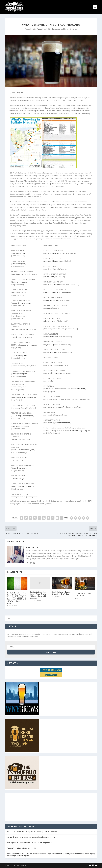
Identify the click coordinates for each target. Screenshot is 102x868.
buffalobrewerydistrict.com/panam (24, 397)
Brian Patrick (37, 29)
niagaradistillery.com (51, 308)
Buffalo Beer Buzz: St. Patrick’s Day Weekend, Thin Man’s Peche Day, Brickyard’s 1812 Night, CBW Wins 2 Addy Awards (17, 598)
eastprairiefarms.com (63, 373)
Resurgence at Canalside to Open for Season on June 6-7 (29, 843)
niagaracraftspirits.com (52, 344)
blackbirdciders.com (60, 253)
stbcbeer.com (16, 439)
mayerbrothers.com (78, 389)
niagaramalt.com (61, 365)
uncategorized (58, 29)
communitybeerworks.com (21, 303)
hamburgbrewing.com (19, 374)
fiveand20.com (17, 337)
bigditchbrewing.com (19, 282)
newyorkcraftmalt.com (63, 407)
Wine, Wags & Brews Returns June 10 (21, 848)
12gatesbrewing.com (19, 468)
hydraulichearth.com (19, 316)
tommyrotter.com (50, 352)
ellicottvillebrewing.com (20, 329)
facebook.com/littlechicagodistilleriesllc (58, 292)
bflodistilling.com (50, 321)
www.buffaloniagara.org (79, 431)
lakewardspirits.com (51, 337)
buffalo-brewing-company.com (23, 486)
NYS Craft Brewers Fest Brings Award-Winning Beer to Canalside (32, 832)
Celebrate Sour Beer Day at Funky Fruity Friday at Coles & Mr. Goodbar (38, 595)
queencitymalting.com (62, 423)
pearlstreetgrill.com (18, 408)
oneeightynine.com (18, 253)
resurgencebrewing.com (25, 416)
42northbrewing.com (19, 478)
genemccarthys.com (19, 387)
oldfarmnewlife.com (67, 399)
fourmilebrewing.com (19, 355)
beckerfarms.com (18, 274)
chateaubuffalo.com (60, 269)
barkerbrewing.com (18, 264)
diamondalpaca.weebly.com (54, 329)
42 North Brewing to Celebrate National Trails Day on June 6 (31, 837)
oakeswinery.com (59, 285)
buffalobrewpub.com (19, 292)
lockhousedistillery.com (52, 300)
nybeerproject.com (18, 497)
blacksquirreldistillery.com (53, 261)
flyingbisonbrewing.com (28, 345)
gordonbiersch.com (18, 366)
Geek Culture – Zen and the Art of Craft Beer (62, 593)
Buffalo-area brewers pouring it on (84, 594)
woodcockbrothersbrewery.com (23, 450)
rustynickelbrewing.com (20, 426)
